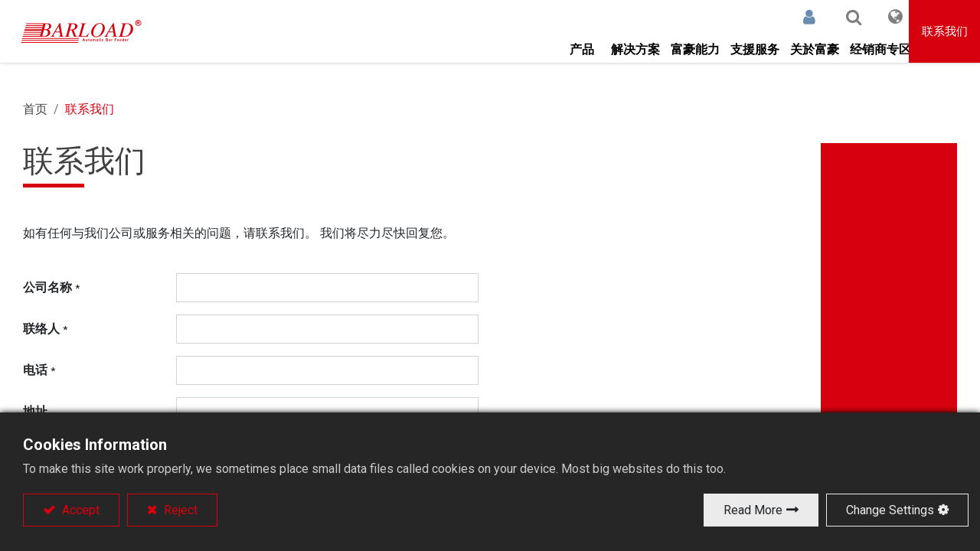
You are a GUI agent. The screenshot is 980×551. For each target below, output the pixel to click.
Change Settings (890, 510)
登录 (785, 17)
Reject (179, 510)
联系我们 (945, 31)
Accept (79, 510)
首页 (35, 109)
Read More (753, 510)
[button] (829, 17)
